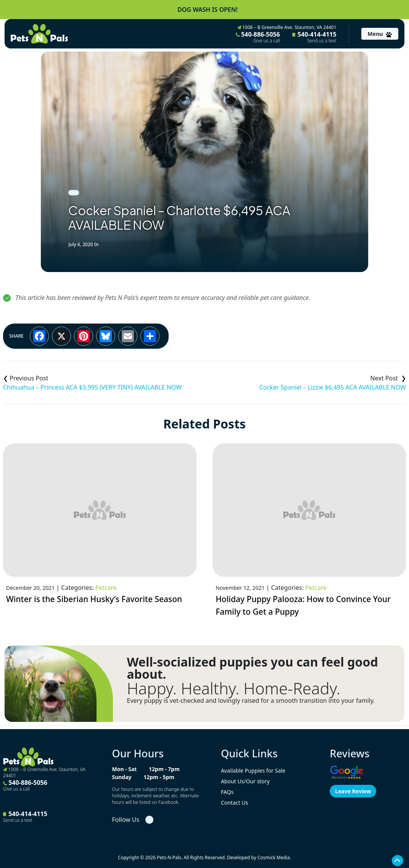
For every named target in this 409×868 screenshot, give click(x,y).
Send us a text (322, 41)
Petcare (106, 588)
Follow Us (126, 820)
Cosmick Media (274, 858)
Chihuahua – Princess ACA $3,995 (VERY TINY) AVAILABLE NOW (92, 387)
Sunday (122, 777)
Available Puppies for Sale (253, 771)
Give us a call (267, 41)
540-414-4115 (314, 37)
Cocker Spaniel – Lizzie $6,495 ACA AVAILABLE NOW (333, 387)
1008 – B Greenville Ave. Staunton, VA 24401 (287, 27)
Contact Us (234, 803)
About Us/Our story (245, 781)
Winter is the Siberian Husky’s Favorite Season (94, 599)
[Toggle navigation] (380, 34)
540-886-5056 (258, 37)
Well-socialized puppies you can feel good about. (252, 668)
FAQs (227, 792)
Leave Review (353, 791)
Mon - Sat (124, 769)
